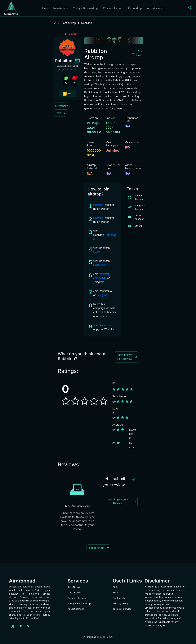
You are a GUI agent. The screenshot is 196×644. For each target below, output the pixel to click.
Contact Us (119, 598)
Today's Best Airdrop (85, 8)
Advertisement (156, 8)
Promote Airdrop (113, 8)
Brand (116, 593)
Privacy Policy (121, 603)
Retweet (98, 205)
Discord (103, 325)
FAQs (116, 587)
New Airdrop (61, 8)
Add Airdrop (135, 8)
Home (44, 8)
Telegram (103, 295)
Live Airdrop (74, 593)
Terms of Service (122, 609)
